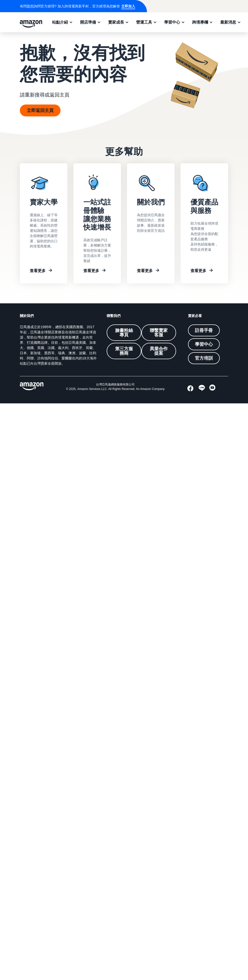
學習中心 (172, 22)
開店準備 (88, 22)
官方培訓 (204, 358)
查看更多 (38, 271)
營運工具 (144, 22)
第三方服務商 (124, 351)
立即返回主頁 (40, 110)
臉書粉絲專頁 (124, 333)
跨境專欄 (200, 22)
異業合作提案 (159, 351)
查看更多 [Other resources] (198, 271)
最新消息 (228, 22)
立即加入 (128, 6)
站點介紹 (60, 22)
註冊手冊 (204, 330)
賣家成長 (116, 22)
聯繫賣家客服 (159, 333)
